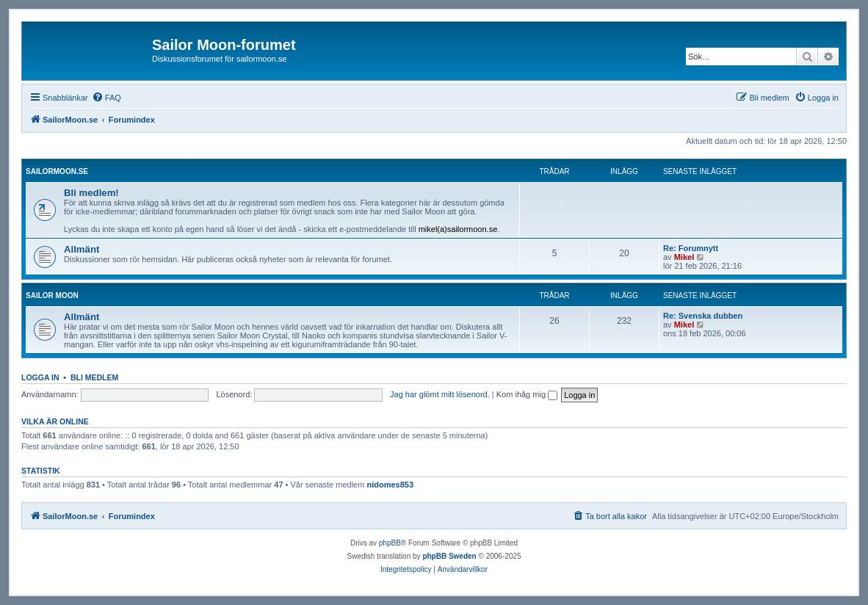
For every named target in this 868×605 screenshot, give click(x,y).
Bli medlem (94, 377)
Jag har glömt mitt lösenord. (440, 394)
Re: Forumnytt (691, 248)
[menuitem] (106, 98)
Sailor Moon (52, 296)
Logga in (40, 377)
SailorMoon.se (57, 171)
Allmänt (82, 249)
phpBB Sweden (449, 556)
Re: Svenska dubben (703, 316)
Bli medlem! (91, 193)
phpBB (390, 543)
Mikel (684, 257)
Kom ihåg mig (527, 394)
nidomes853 (390, 485)
